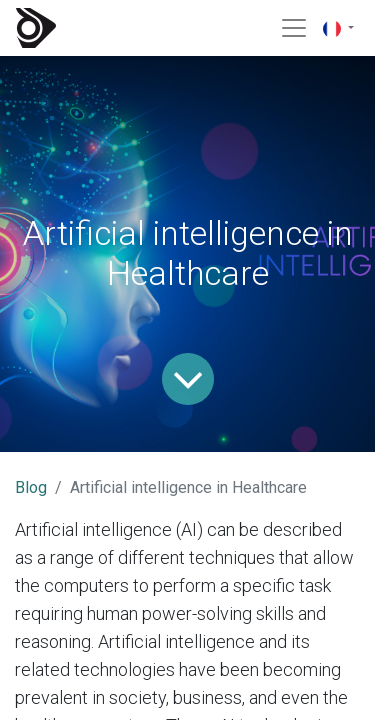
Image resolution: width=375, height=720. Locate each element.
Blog (31, 487)
